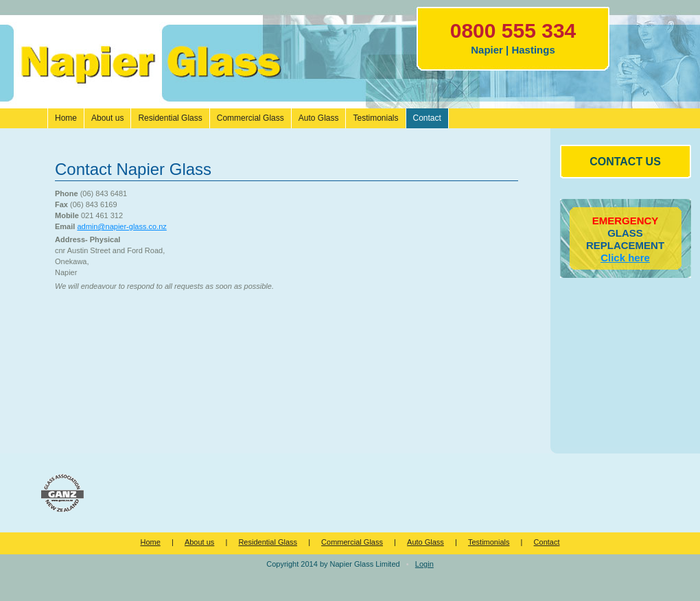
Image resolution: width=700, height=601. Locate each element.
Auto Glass (425, 542)
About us (199, 542)
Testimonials (489, 542)
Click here (625, 258)
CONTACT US (625, 162)
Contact (547, 542)
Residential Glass (268, 542)
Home (150, 542)
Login (424, 564)
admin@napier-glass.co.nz (121, 226)
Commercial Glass (352, 542)
